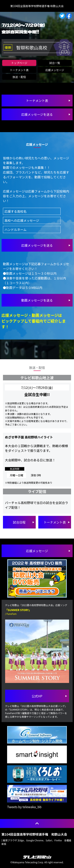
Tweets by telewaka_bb (24, 807)
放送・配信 (19, 77)
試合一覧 (55, 63)
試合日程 (19, 522)
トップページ (19, 63)
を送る (37, 245)
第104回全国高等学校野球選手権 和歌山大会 (37, 6)
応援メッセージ (55, 70)
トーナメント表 (19, 70)
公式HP (37, 696)
